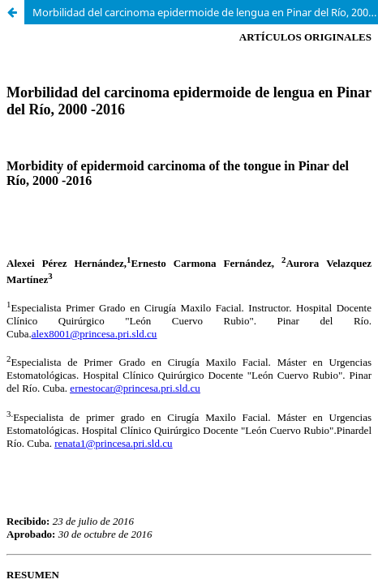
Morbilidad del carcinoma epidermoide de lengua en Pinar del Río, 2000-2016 (205, 12)
